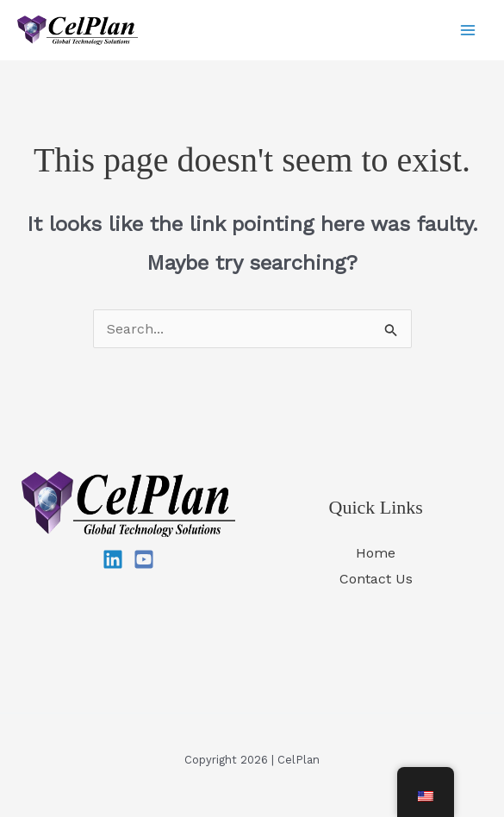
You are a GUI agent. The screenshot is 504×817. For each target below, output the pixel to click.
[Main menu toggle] (468, 30)
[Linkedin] (113, 559)
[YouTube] (144, 559)
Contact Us (376, 579)
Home (376, 553)
